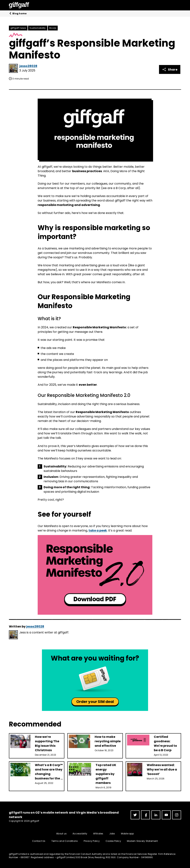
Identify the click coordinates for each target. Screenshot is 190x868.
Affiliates (98, 834)
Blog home (18, 13)
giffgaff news (18, 28)
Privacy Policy (92, 841)
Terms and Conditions (65, 841)
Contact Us (39, 841)
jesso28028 (28, 66)
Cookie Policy (113, 841)
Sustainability (38, 28)
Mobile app (127, 834)
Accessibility (80, 834)
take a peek (98, 530)
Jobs (112, 834)
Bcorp (53, 28)
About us (61, 834)
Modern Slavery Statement (142, 841)
